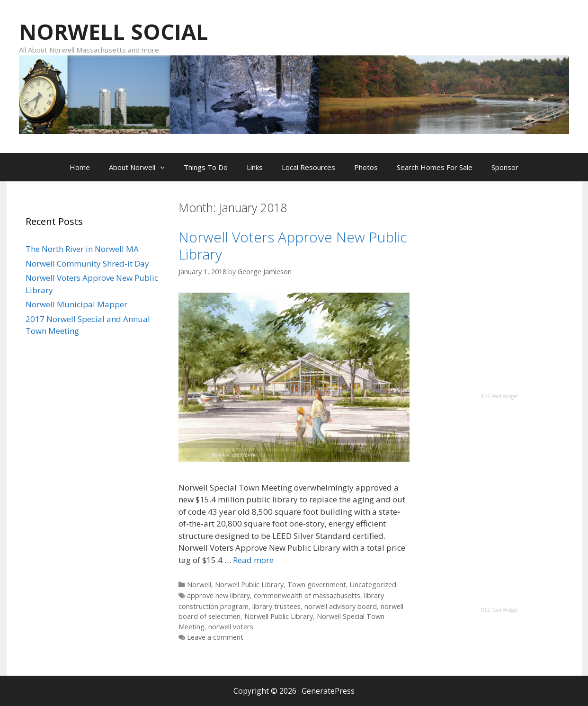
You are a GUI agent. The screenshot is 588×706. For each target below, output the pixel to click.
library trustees (276, 606)
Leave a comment (215, 637)
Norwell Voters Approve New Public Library (293, 246)
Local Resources (308, 167)
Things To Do (206, 167)
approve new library (218, 595)
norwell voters (231, 627)
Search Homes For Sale (435, 167)
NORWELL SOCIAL (114, 31)
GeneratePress (328, 691)
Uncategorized (373, 585)
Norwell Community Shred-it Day (87, 264)
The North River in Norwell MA (82, 249)
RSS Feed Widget (499, 396)
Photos (366, 167)
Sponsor (505, 167)
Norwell (199, 585)
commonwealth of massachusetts (307, 595)
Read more (253, 560)
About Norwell (142, 167)
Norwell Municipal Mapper (76, 304)
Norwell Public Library (249, 585)
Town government (317, 585)
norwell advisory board (341, 606)
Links (255, 167)
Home (80, 167)
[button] (165, 167)
